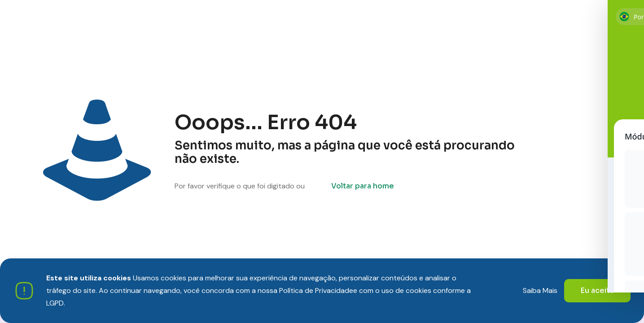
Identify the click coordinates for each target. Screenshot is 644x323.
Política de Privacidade (316, 290)
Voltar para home (363, 186)
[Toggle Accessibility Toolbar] (626, 277)
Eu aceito (597, 290)
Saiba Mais (540, 290)
